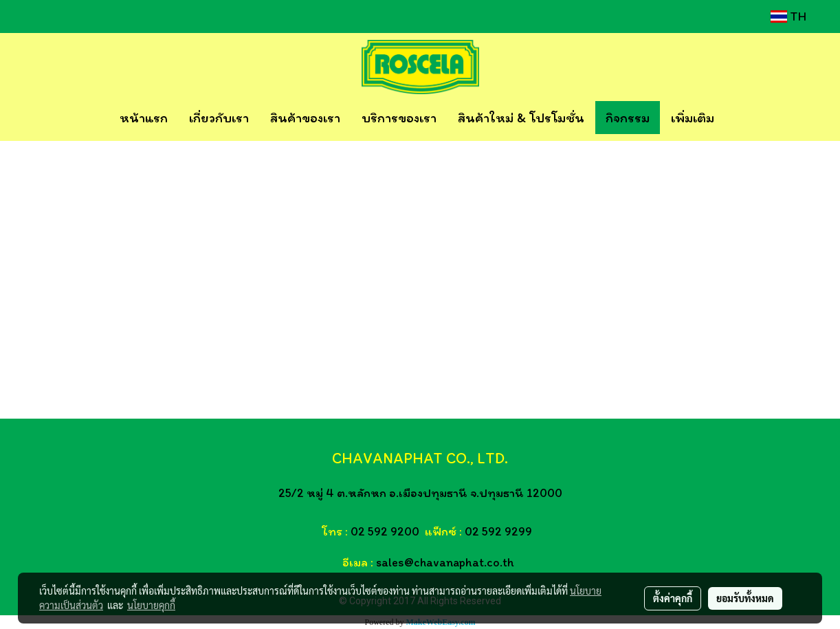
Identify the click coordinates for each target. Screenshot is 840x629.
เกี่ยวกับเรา (219, 118)
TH (788, 16)
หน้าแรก (144, 118)
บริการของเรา (399, 118)
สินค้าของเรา (305, 118)
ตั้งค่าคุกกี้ (673, 598)
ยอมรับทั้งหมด (745, 598)
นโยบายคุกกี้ (151, 605)
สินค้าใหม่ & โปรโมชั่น (521, 118)
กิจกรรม (628, 118)
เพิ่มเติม (693, 118)
